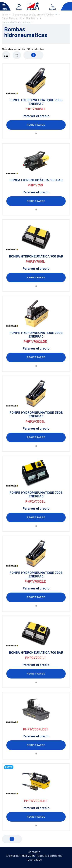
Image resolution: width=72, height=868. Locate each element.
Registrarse (36, 125)
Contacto (34, 852)
